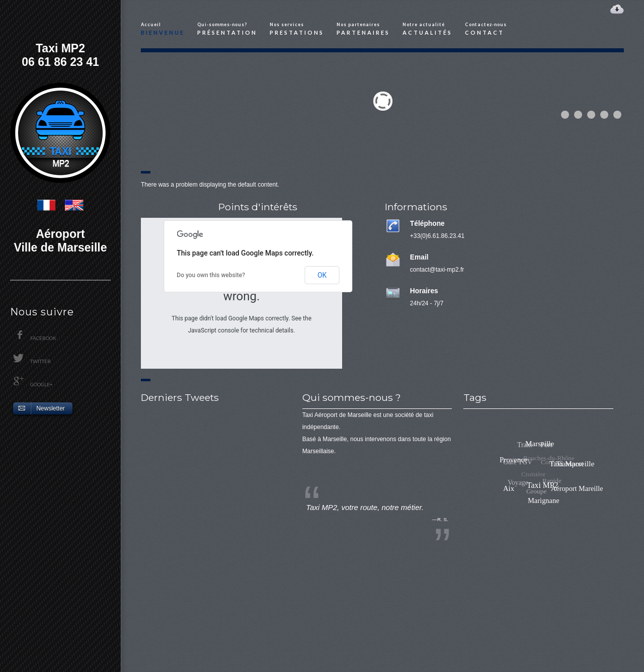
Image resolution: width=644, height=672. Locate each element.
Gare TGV (514, 462)
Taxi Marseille (574, 455)
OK (322, 275)
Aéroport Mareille (578, 484)
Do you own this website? (211, 275)
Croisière (522, 486)
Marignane (558, 493)
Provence (528, 445)
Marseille (547, 442)
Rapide (544, 489)
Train (521, 451)
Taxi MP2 (565, 461)
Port (537, 455)
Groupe (534, 500)
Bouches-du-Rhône (538, 469)
